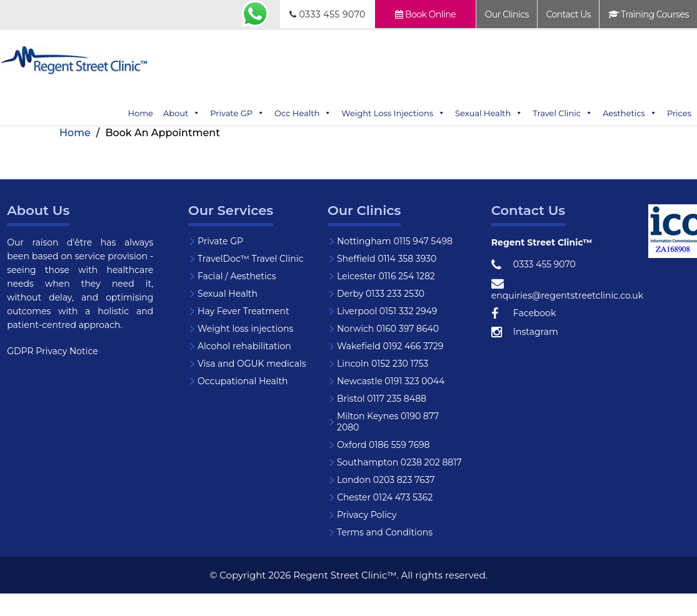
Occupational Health (243, 381)
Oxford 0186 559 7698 (383, 445)
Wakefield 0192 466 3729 (390, 346)
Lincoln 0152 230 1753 (383, 364)
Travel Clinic (563, 113)
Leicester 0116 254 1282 (386, 276)
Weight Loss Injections (393, 113)
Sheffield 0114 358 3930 (387, 259)
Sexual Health (489, 113)
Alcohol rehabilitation (244, 346)
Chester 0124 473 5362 (385, 497)
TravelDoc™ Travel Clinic (250, 259)
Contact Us (568, 14)
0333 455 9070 (328, 14)
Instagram (525, 332)
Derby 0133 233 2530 (381, 294)
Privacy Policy (367, 515)
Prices (679, 113)
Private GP (237, 113)
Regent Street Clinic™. (346, 575)
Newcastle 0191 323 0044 (391, 381)
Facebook (524, 314)
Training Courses (649, 14)
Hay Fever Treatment (243, 311)
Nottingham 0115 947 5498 (395, 241)
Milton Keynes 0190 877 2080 (388, 422)
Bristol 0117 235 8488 (382, 399)
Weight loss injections (245, 329)
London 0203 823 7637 (386, 480)
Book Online (425, 14)
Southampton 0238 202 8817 (399, 462)
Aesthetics (630, 113)
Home (141, 113)
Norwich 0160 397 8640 (388, 329)
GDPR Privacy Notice (53, 351)
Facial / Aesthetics (237, 276)
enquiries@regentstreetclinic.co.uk (567, 289)
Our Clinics (507, 14)
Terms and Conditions (385, 532)
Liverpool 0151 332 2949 (387, 311)
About (182, 113)
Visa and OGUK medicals (252, 364)
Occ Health (303, 113)
